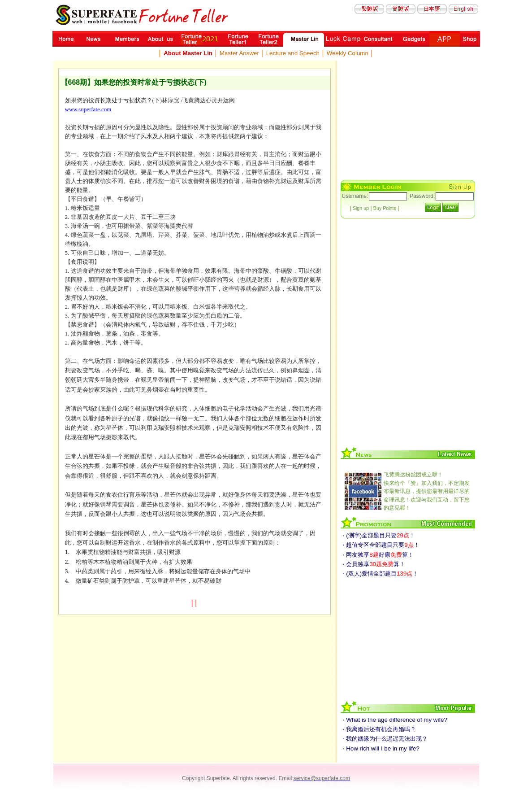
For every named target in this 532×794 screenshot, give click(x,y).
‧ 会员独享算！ (374, 564)
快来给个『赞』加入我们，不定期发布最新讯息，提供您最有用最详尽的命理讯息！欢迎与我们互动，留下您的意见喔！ (427, 491)
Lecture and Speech (293, 53)
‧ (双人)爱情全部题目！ (381, 574)
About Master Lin (188, 53)
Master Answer (239, 53)
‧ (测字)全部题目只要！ (379, 535)
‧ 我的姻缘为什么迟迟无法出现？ (385, 739)
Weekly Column (348, 53)
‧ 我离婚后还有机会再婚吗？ (380, 729)
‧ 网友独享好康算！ (378, 555)
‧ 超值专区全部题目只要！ (381, 545)
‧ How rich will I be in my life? (381, 748)
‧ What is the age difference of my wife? (395, 720)
